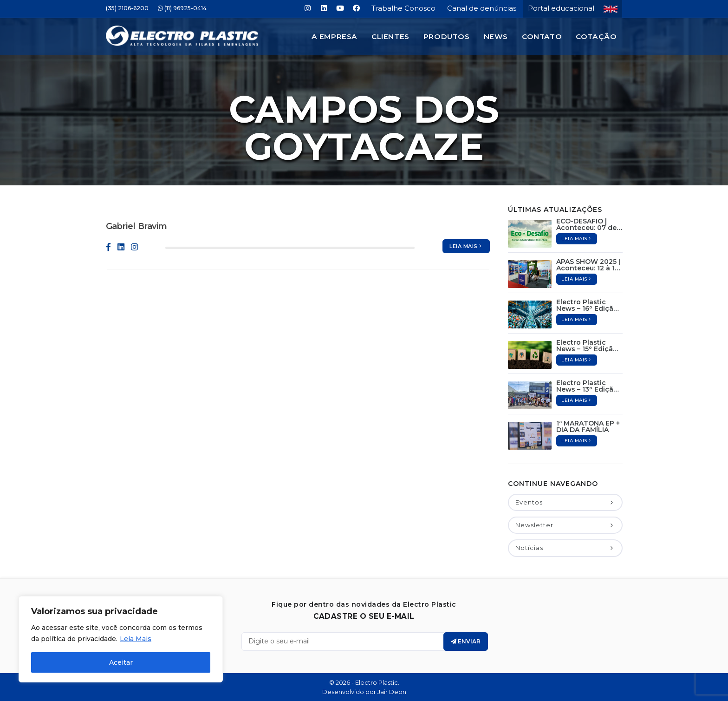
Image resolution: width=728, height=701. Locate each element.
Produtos (447, 36)
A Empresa (335, 36)
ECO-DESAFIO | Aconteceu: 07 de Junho (586, 224)
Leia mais (466, 246)
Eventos (565, 502)
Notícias (565, 548)
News (496, 36)
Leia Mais (136, 639)
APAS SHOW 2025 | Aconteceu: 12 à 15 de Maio (588, 265)
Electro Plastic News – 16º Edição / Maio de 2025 (589, 305)
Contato (542, 36)
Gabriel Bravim (137, 226)
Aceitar (121, 662)
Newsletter (565, 525)
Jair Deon (392, 692)
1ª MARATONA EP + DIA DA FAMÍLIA (588, 426)
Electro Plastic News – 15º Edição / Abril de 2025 (589, 346)
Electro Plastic (377, 682)
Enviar (466, 641)
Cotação (596, 36)
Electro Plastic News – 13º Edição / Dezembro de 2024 (589, 386)
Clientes (390, 36)
